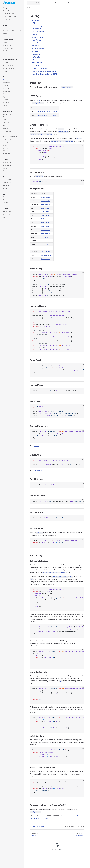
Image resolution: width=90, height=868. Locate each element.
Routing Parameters (38, 48)
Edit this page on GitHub (38, 827)
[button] (12, 8)
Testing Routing (46, 204)
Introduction (35, 20)
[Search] (34, 3)
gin (39, 100)
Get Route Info (36, 60)
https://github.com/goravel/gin (47, 111)
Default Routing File (38, 26)
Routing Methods (39, 32)
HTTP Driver (36, 23)
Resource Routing (37, 37)
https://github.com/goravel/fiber (48, 115)
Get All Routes (36, 54)
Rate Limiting (36, 65)
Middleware (35, 51)
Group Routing (36, 40)
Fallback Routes (37, 63)
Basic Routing (36, 34)
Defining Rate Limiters (41, 68)
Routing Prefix (36, 43)
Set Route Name (37, 57)
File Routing (35, 46)
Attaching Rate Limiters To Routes (44, 71)
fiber (71, 103)
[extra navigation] (86, 3)
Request (36, 446)
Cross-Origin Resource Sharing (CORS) (44, 74)
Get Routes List (36, 29)
